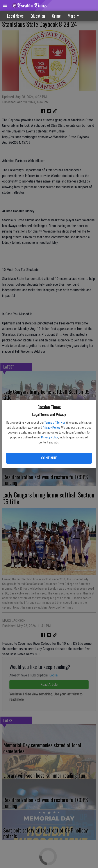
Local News (15, 16)
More (74, 16)
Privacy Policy (51, 428)
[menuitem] (75, 16)
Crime (56, 16)
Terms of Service (55, 423)
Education (38, 16)
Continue (49, 458)
